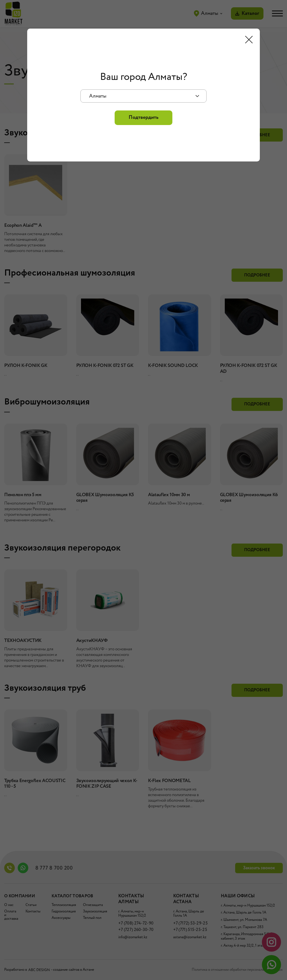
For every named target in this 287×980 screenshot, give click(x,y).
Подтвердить (143, 117)
